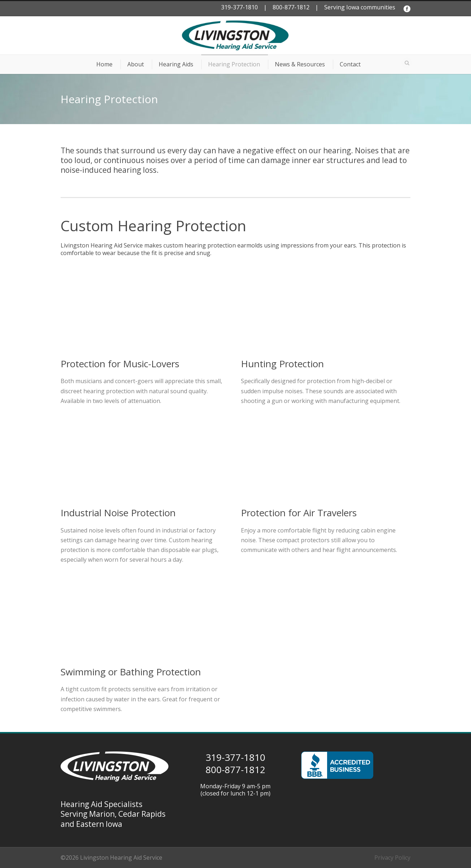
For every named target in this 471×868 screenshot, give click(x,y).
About (136, 64)
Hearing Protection (234, 64)
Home (104, 64)
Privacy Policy (392, 858)
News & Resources (300, 64)
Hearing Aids (176, 64)
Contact (350, 64)
